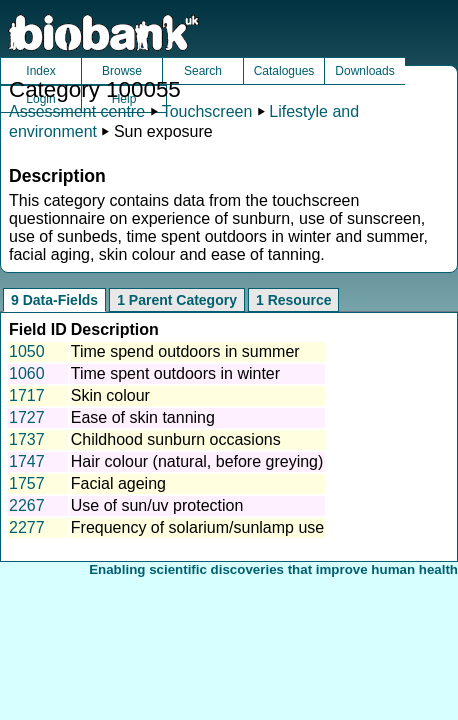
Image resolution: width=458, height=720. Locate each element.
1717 (27, 395)
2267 (27, 505)
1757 (27, 483)
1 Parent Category (177, 300)
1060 (27, 373)
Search (203, 71)
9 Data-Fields (54, 300)
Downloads (364, 71)
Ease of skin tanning (143, 417)
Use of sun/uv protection (157, 505)
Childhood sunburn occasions (176, 439)
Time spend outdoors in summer (185, 351)
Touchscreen (207, 111)
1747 (27, 461)
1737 (27, 439)
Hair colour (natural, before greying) (197, 461)
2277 (27, 527)
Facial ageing (118, 483)
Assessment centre (77, 111)
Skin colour (110, 395)
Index (40, 71)
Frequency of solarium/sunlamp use (197, 527)
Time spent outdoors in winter (175, 373)
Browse (122, 71)
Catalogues (284, 71)
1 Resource (293, 300)
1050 (27, 351)
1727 (27, 417)
